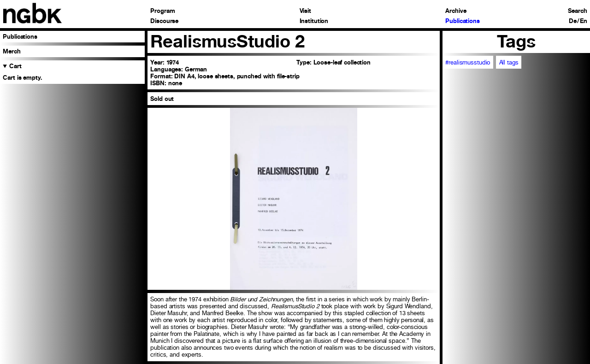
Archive (456, 11)
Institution (314, 21)
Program (162, 11)
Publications (462, 21)
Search (577, 11)
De (573, 21)
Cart (15, 66)
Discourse (164, 21)
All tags (509, 62)
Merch (12, 51)
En (584, 21)
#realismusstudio (468, 62)
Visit (305, 11)
